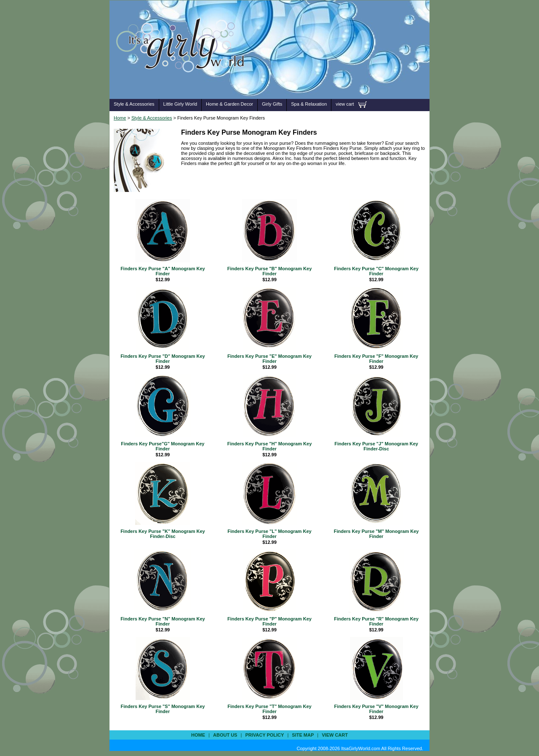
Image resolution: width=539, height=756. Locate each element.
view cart (345, 104)
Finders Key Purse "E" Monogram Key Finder (269, 359)
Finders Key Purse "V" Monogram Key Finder (376, 709)
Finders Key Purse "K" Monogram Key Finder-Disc (163, 534)
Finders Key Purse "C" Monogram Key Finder (376, 271)
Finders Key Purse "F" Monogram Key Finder (376, 359)
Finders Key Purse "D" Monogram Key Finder (163, 359)
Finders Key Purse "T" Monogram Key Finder (269, 709)
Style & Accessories (134, 104)
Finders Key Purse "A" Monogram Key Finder (163, 271)
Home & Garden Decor (229, 104)
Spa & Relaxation (309, 104)
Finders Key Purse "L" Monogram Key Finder (269, 534)
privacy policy (264, 735)
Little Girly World (180, 104)
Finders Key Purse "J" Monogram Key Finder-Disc (376, 446)
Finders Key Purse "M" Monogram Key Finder (376, 534)
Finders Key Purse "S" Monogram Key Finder (163, 709)
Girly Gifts (272, 104)
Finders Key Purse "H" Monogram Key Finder (270, 446)
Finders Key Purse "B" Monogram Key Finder (270, 271)
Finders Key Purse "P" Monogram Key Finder (269, 621)
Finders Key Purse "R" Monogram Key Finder (376, 621)
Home (120, 118)
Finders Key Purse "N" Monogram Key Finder (163, 621)
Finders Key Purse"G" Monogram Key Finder (163, 446)
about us (225, 735)
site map (303, 735)
